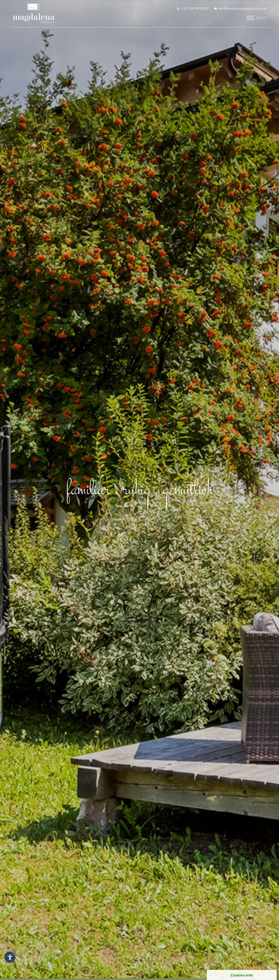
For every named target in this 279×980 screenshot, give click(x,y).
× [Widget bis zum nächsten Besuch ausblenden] (14, 952)
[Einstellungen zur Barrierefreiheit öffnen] (10, 957)
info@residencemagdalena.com (241, 9)
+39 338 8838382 (193, 9)
